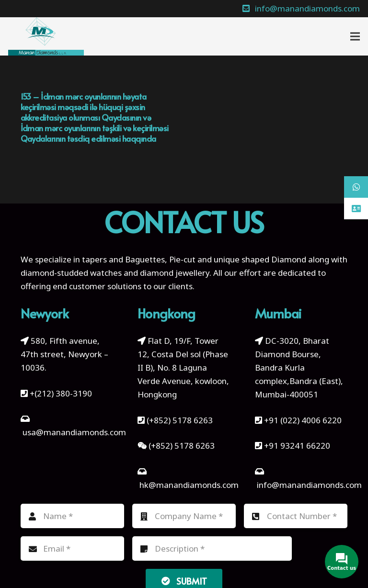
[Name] (72, 516)
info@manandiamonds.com (308, 485)
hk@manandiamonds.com (189, 485)
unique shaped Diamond (260, 259)
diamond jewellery (175, 273)
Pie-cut (182, 259)
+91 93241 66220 (297, 446)
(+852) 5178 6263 (180, 420)
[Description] (212, 548)
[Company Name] (184, 516)
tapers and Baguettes (123, 259)
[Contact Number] (296, 516)
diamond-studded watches (71, 273)
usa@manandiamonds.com (74, 432)
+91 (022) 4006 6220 (303, 420)
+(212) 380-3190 (61, 393)
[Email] (72, 548)
